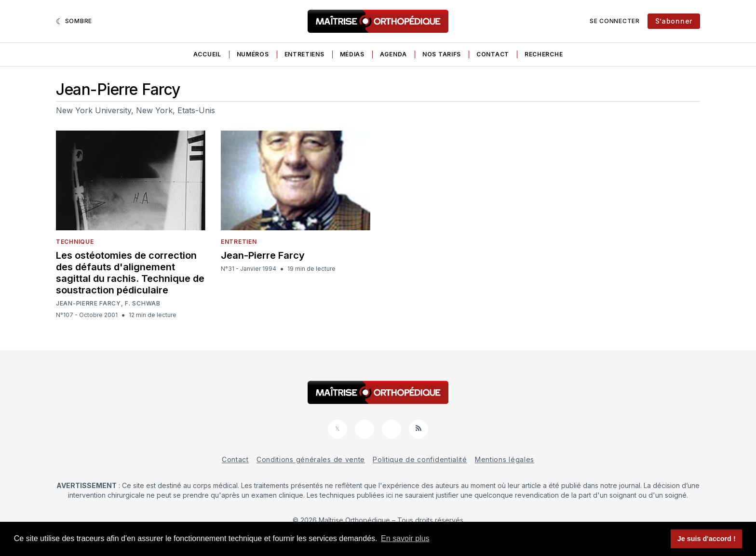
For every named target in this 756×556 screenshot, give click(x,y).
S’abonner (674, 21)
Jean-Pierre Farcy (88, 304)
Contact (493, 54)
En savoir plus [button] (405, 538)
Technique (75, 242)
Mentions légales (505, 459)
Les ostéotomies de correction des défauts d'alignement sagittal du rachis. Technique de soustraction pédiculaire (130, 273)
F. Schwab (142, 304)
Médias (352, 54)
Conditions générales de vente (311, 459)
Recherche (544, 54)
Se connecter (614, 21)
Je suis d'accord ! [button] (707, 539)
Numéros (253, 54)
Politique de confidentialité (420, 459)
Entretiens (304, 54)
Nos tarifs (442, 54)
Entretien (239, 242)
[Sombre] (74, 21)
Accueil (207, 54)
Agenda (393, 54)
